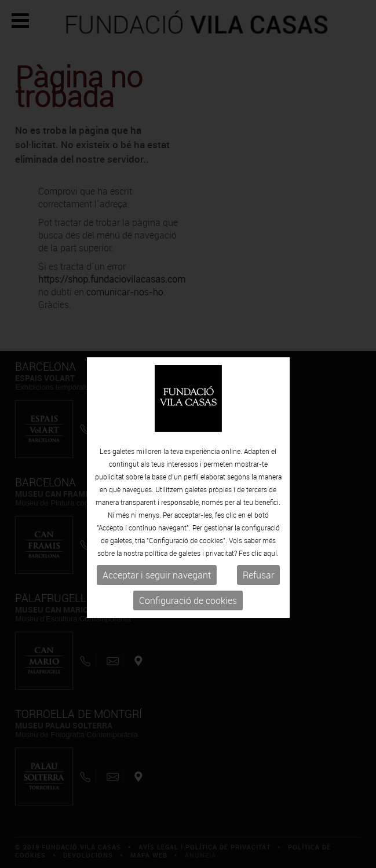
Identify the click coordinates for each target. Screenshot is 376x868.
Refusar (258, 590)
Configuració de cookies (188, 616)
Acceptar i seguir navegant (157, 590)
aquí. (271, 568)
